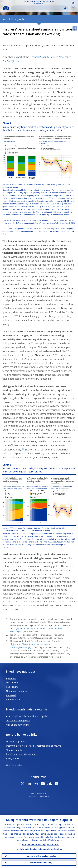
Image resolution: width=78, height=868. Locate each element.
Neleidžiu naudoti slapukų (41, 863)
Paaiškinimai (13, 687)
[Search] (38, 8)
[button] (73, 3)
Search (65, 8)
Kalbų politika (13, 758)
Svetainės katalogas (16, 765)
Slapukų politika (14, 750)
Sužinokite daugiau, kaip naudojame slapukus (41, 848)
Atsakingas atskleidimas (18, 725)
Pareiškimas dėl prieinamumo (22, 754)
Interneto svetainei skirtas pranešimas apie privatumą (34, 746)
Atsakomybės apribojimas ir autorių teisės (28, 716)
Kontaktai (11, 695)
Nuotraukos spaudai (17, 691)
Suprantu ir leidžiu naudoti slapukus (41, 856)
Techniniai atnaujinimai (18, 720)
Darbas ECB (12, 683)
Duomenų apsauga (16, 741)
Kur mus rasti (13, 700)
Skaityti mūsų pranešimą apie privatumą (41, 844)
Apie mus (11, 678)
